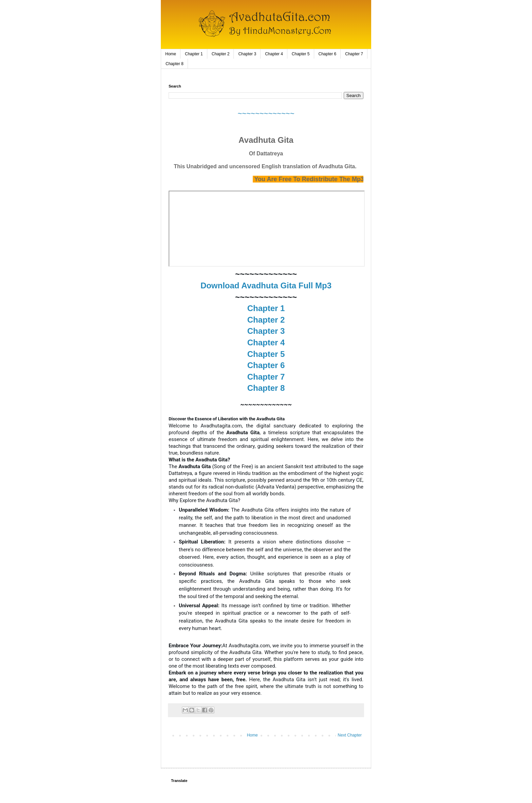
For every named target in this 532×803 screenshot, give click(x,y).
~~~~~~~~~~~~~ (266, 113)
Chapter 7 (354, 54)
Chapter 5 (301, 54)
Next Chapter (350, 735)
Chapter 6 (328, 54)
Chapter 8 (175, 64)
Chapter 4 (274, 54)
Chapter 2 (221, 54)
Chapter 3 (247, 54)
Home (171, 54)
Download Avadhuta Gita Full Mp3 (266, 285)
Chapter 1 (194, 54)
